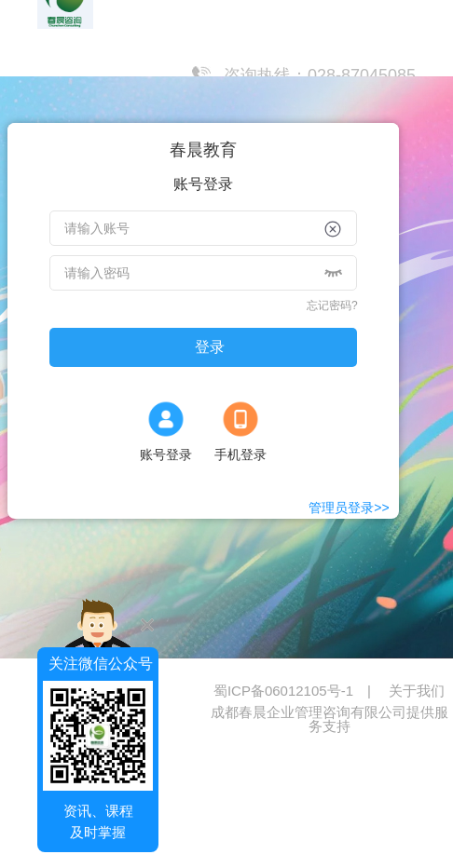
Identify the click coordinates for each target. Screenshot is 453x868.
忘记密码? (332, 305)
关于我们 (417, 691)
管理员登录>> (349, 508)
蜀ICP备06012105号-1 (301, 691)
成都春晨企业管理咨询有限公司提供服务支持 (329, 719)
